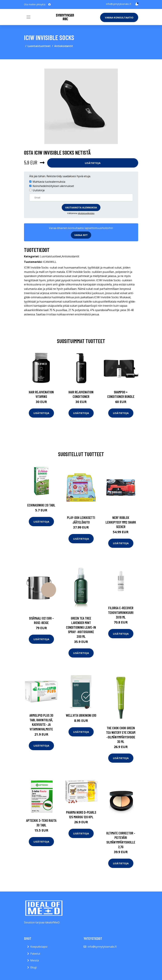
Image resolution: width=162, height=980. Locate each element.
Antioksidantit (64, 46)
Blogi (34, 967)
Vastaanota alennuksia (81, 207)
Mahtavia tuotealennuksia (49, 182)
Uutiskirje (39, 190)
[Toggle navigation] (28, 17)
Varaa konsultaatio (119, 17)
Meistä (35, 960)
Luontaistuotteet (39, 46)
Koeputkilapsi (39, 947)
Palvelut (35, 954)
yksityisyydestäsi (86, 213)
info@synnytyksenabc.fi (119, 4)
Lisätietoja (93, 163)
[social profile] (49, 4)
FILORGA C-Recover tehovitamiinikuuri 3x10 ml (121, 612)
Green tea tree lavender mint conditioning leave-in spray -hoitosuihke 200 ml (81, 627)
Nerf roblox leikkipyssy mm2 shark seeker (121, 522)
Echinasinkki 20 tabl (41, 505)
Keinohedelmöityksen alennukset (53, 186)
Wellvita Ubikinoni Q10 (81, 715)
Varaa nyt (81, 235)
